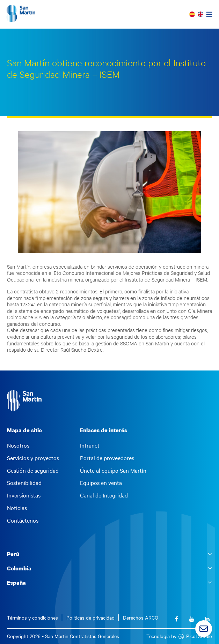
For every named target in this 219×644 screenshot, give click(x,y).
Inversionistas (24, 495)
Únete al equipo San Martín (113, 471)
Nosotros (18, 445)
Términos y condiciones (32, 618)
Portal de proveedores (107, 458)
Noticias (17, 508)
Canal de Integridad (104, 495)
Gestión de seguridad (33, 471)
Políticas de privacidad (90, 618)
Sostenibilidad (24, 483)
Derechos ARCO (141, 618)
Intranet (90, 445)
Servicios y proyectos (33, 458)
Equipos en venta (101, 483)
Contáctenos (23, 521)
